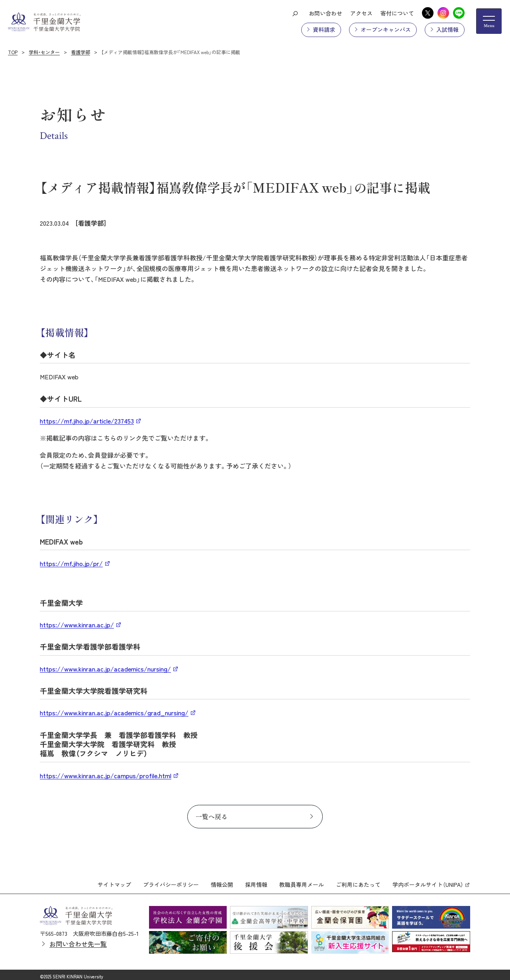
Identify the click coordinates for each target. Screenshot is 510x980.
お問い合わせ (326, 13)
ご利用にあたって (358, 880)
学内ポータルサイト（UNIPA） (428, 880)
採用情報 (256, 880)
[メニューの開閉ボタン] (489, 21)
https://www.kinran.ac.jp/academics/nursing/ (105, 669)
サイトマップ (114, 880)
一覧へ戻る (212, 816)
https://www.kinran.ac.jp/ (77, 625)
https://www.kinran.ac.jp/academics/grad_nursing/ (114, 713)
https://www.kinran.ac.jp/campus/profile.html (106, 775)
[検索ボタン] (295, 13)
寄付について (397, 13)
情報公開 (222, 880)
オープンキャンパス (386, 29)
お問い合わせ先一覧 (78, 940)
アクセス (361, 13)
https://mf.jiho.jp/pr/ (71, 563)
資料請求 (324, 29)
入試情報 (447, 29)
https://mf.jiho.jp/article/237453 (87, 421)
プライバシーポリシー (171, 880)
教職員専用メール (302, 880)
